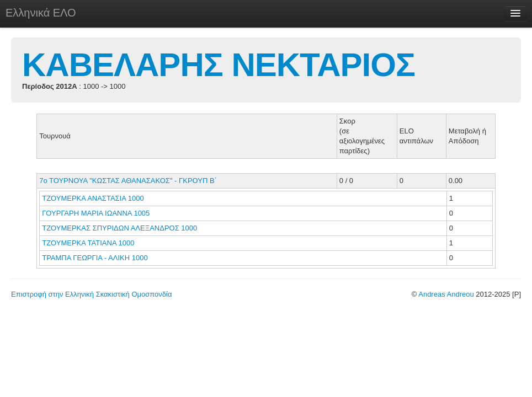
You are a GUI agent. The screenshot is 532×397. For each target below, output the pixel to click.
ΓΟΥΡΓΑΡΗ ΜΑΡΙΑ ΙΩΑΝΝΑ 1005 (96, 213)
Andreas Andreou (446, 294)
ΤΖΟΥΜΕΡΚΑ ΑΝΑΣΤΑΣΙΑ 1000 (93, 198)
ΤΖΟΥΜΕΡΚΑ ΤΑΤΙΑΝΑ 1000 (88, 243)
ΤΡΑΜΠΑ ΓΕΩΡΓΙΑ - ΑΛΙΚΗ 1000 (95, 258)
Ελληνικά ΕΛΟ (41, 13)
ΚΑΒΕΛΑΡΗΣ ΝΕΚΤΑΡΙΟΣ (219, 65)
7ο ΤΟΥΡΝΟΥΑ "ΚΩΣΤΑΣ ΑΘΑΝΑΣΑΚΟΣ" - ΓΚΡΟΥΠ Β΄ (128, 181)
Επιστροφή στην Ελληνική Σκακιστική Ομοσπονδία (91, 294)
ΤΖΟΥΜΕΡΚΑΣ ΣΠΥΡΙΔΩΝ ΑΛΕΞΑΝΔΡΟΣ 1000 (119, 228)
